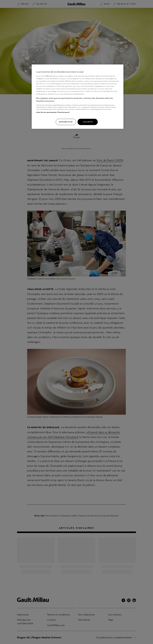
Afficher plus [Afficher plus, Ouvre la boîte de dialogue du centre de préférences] (66, 122)
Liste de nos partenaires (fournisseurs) (53, 112)
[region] (78, 97)
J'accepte (88, 122)
